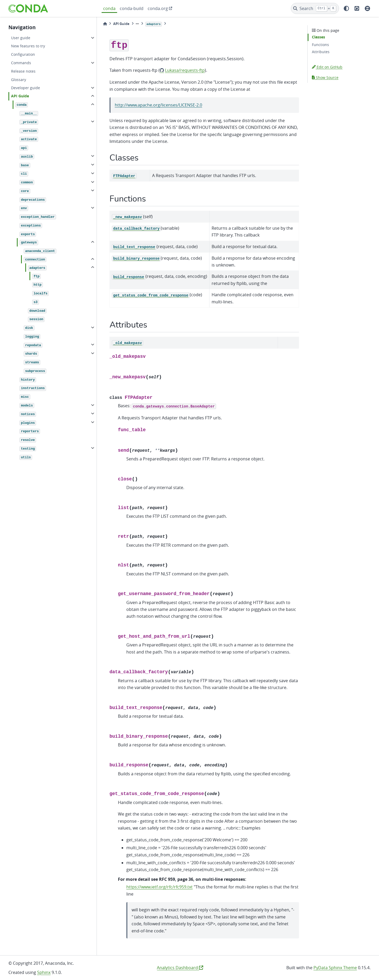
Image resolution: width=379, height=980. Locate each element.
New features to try (28, 46)
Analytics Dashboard (180, 968)
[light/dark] (346, 8)
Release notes (23, 71)
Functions (320, 45)
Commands (21, 63)
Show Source (325, 77)
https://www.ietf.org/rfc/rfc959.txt (159, 887)
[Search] (315, 8)
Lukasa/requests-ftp (185, 70)
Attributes (321, 52)
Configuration (23, 54)
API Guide (20, 96)
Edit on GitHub (327, 67)
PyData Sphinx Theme (335, 968)
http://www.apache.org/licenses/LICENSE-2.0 (158, 105)
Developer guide (26, 88)
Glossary (19, 80)
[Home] (105, 24)
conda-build (132, 8)
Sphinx (44, 972)
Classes (318, 37)
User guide (21, 38)
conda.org (158, 8)
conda (109, 8)
